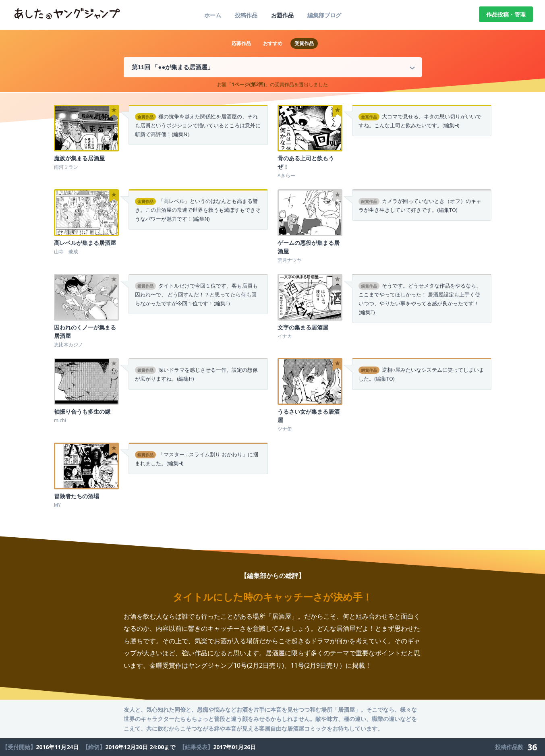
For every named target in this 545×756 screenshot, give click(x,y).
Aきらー (286, 175)
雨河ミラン (66, 167)
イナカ (285, 336)
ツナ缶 (285, 429)
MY (57, 505)
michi (60, 420)
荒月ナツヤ (290, 260)
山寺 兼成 (66, 252)
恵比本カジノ (68, 345)
